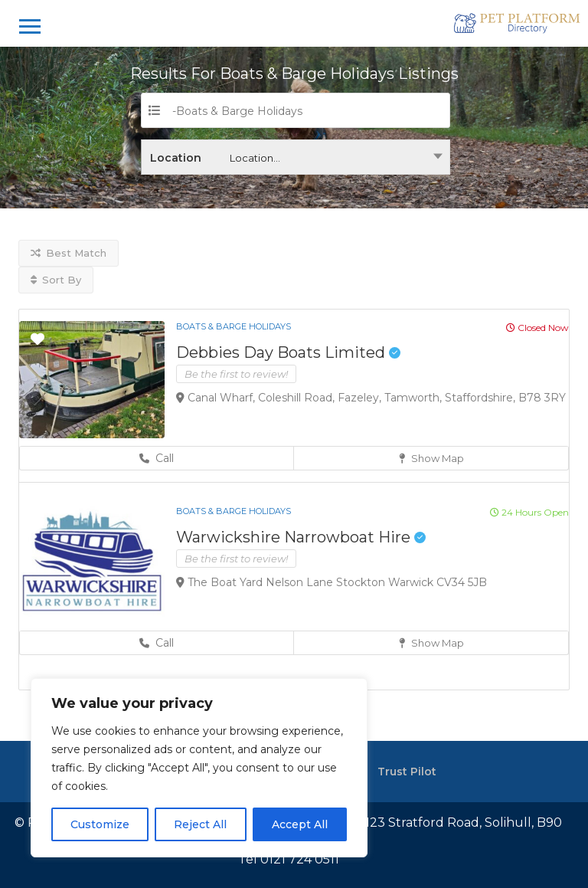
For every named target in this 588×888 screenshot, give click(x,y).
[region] (199, 768)
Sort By (56, 280)
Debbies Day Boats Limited (288, 352)
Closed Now (537, 328)
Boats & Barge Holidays (234, 326)
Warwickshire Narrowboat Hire (301, 537)
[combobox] (296, 157)
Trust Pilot (407, 772)
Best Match (69, 253)
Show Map (431, 458)
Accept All (300, 824)
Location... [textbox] (255, 158)
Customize (100, 824)
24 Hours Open (529, 512)
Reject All (200, 824)
